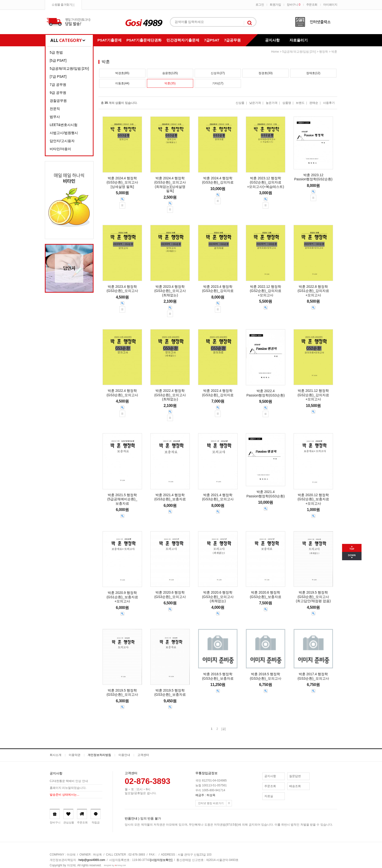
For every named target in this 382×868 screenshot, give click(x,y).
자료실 (269, 796)
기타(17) (218, 83)
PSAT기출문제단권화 (144, 40)
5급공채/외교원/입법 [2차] (69, 68)
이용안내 (124, 755)
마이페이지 (330, 5)
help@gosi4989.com (92, 860)
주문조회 (312, 5)
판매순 (314, 103)
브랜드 (300, 103)
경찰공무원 (58, 101)
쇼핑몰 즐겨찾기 (62, 5)
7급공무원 (232, 40)
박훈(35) (170, 83)
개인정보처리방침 (99, 755)
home (275, 52)
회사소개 (56, 755)
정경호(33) (265, 73)
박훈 (334, 52)
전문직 (55, 109)
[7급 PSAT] (58, 77)
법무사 (55, 117)
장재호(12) (313, 73)
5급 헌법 (56, 52)
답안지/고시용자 (62, 141)
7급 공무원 (58, 85)
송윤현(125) (170, 73)
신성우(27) (218, 73)
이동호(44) (122, 83)
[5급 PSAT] (58, 60)
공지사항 (272, 40)
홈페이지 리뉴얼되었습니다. (68, 788)
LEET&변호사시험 (64, 125)
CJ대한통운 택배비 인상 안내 (69, 781)
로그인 (260, 5)
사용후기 (329, 103)
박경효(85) (122, 73)
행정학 (324, 52)
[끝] (224, 729)
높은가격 (272, 103)
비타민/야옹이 (60, 149)
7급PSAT (212, 40)
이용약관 (75, 755)
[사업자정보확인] (161, 860)
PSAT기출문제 (110, 40)
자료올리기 (299, 40)
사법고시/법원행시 (64, 133)
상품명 (287, 103)
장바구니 (293, 5)
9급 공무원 (58, 93)
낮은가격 (255, 103)
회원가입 (275, 5)
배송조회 (295, 786)
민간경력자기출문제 (183, 40)
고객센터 (143, 755)
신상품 (240, 103)
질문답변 (295, 776)
